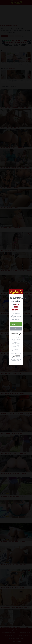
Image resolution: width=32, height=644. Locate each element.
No (16, 329)
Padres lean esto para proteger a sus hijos (16, 334)
